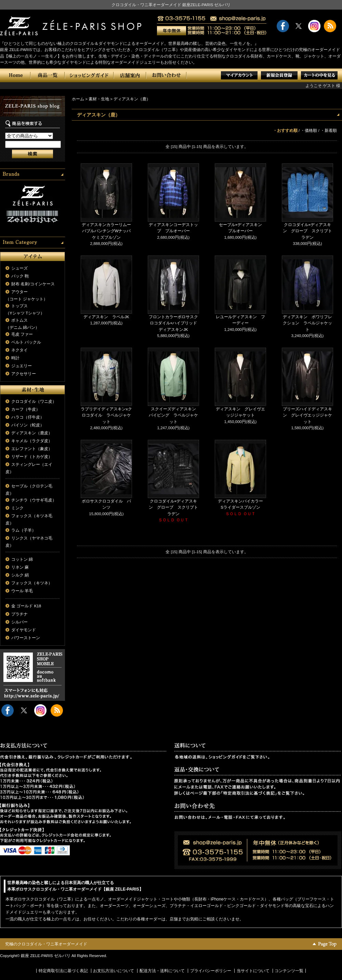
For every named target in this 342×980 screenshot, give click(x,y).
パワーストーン (26, 638)
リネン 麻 (20, 567)
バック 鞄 (20, 276)
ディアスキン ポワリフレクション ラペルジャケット (307, 323)
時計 (15, 358)
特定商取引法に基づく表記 (63, 971)
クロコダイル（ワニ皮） (34, 401)
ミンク (17, 508)
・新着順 (329, 131)
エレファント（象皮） (32, 449)
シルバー (19, 622)
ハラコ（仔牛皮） (28, 417)
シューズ (19, 268)
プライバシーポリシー (211, 971)
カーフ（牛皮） (26, 409)
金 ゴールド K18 (26, 606)
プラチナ (19, 614)
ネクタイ (19, 350)
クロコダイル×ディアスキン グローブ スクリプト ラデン (310, 231)
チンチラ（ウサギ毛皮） (34, 500)
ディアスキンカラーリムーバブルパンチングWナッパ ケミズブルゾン (108, 231)
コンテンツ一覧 (289, 971)
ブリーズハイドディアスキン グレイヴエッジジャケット (307, 415)
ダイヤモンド (24, 630)
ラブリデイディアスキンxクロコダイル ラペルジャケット (106, 415)
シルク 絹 (20, 575)
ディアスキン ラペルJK (106, 317)
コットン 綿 (22, 559)
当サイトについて (253, 971)
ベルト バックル (26, 342)
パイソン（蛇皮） (28, 425)
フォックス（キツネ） (32, 583)
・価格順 (309, 131)
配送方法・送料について (162, 971)
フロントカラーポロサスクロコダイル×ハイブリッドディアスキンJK (173, 323)
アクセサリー (24, 374)
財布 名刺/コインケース (33, 284)
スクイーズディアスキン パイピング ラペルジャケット (174, 415)
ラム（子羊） (24, 530)
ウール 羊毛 (22, 591)
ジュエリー (22, 366)
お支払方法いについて (114, 971)
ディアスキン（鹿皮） (32, 433)
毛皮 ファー (22, 334)
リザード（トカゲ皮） (32, 457)
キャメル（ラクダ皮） (32, 441)
